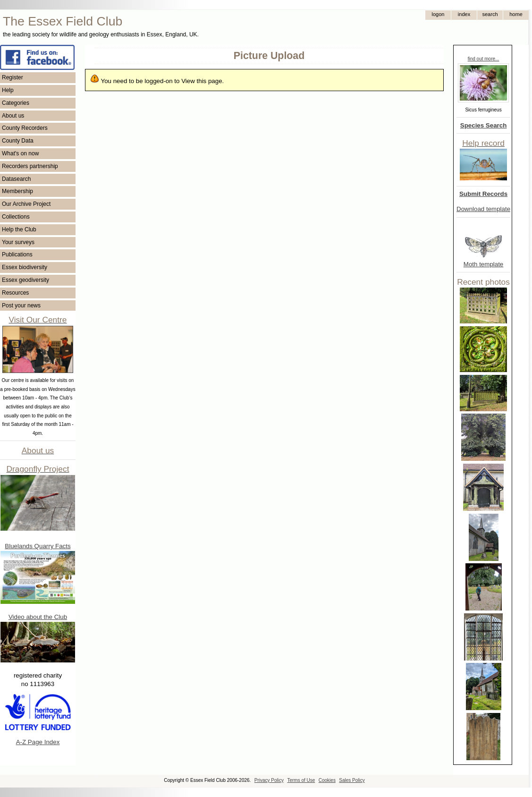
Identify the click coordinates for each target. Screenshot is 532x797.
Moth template (483, 264)
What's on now (20, 153)
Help (8, 90)
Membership (17, 191)
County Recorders (25, 128)
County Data (18, 141)
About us (13, 116)
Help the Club (19, 229)
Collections (16, 217)
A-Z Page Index (38, 742)
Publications (17, 254)
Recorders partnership (30, 166)
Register (13, 77)
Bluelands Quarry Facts (38, 546)
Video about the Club (38, 617)
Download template (483, 209)
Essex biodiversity (25, 267)
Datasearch (16, 179)
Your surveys (18, 242)
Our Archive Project (26, 204)
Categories (16, 103)
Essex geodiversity (25, 280)
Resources (15, 293)
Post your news (21, 305)
